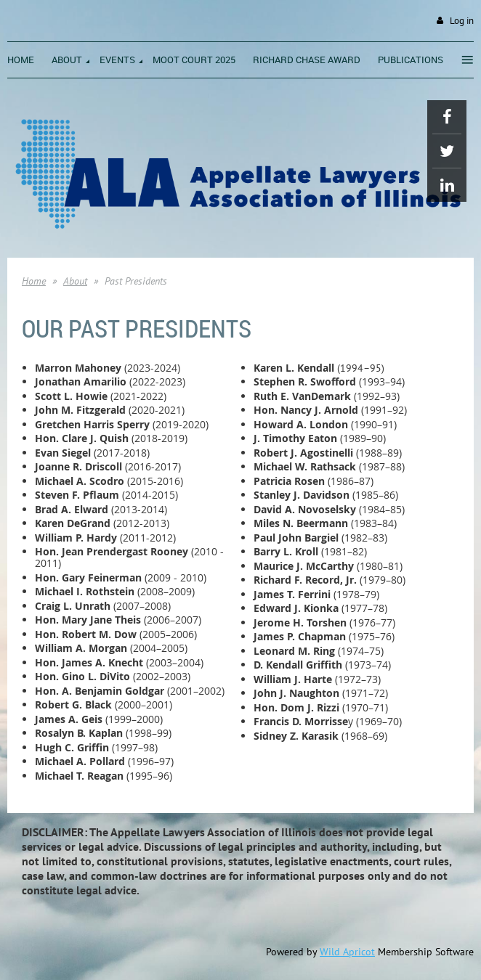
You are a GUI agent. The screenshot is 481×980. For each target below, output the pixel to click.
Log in (462, 21)
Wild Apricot (347, 952)
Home (34, 281)
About (75, 281)
